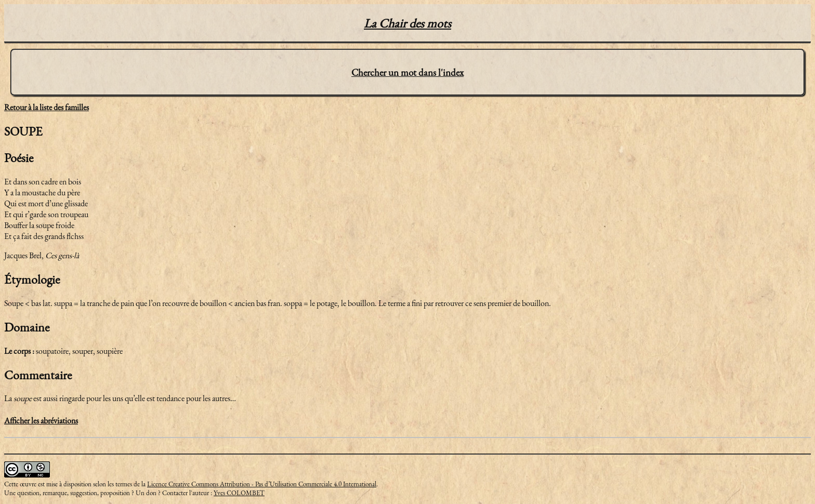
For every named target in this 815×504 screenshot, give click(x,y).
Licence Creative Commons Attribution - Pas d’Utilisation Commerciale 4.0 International (262, 484)
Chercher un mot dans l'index (407, 72)
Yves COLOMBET (239, 493)
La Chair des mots (407, 23)
